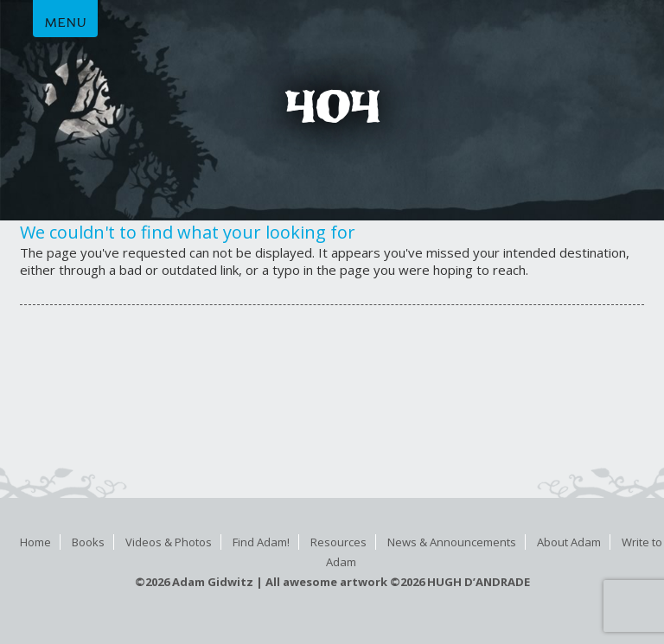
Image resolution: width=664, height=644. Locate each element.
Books (88, 542)
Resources (338, 542)
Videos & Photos (169, 542)
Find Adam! (261, 542)
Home (35, 542)
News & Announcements (452, 542)
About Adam (569, 542)
